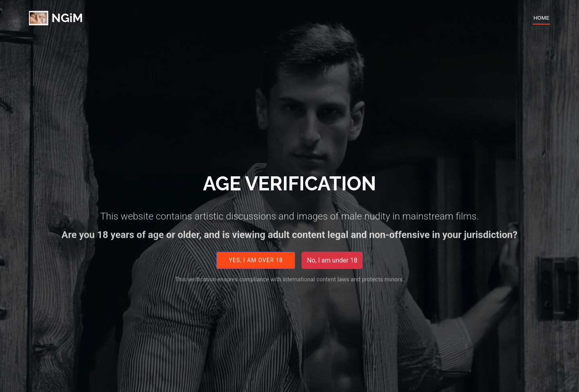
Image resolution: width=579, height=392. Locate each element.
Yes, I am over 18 (256, 264)
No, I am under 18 (332, 264)
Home (541, 18)
